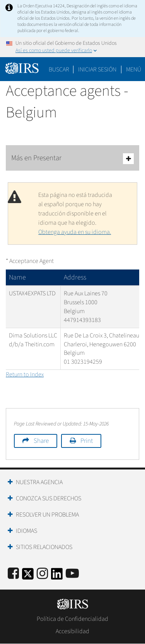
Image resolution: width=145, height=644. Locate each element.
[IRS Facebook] (13, 574)
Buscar (59, 69)
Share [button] (41, 441)
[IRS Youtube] (72, 574)
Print (87, 441)
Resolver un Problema (47, 515)
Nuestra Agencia (39, 482)
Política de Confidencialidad (72, 619)
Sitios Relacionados (44, 547)
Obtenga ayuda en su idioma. (75, 232)
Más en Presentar (72, 158)
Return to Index (25, 375)
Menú (134, 69)
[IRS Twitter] (28, 576)
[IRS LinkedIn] (57, 576)
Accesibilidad (72, 631)
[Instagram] (42, 574)
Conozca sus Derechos (49, 498)
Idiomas (26, 531)
